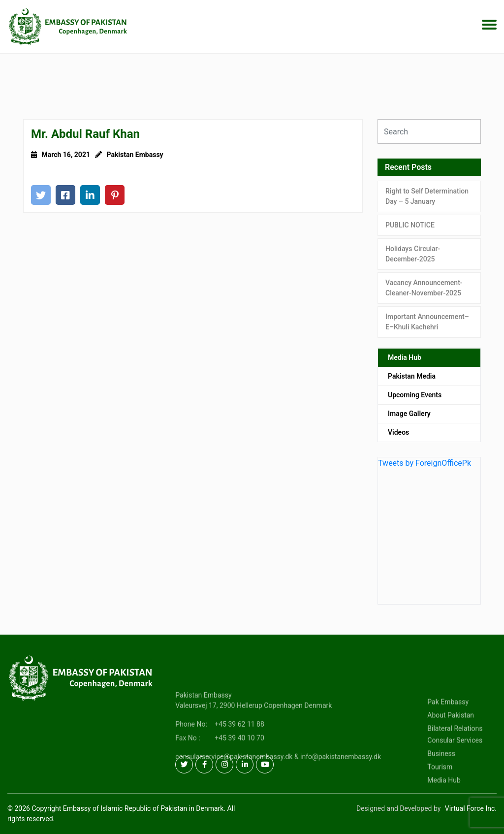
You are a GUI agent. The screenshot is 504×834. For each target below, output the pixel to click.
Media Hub (405, 357)
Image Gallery (409, 414)
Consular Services (455, 761)
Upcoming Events (415, 395)
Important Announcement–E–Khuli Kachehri (427, 322)
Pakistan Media (412, 376)
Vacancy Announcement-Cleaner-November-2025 (424, 288)
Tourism (440, 787)
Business (441, 774)
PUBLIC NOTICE (410, 225)
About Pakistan (451, 736)
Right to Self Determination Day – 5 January (427, 196)
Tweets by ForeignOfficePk (425, 463)
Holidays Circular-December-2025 (413, 254)
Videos (398, 432)
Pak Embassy (448, 722)
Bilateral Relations (455, 749)
